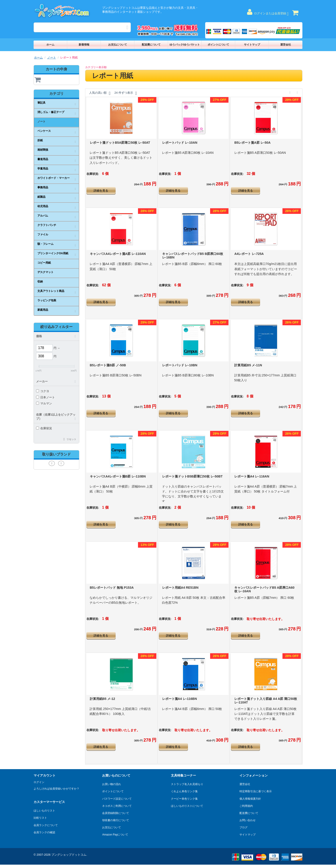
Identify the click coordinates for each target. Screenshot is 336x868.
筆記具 (41, 103)
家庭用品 (43, 310)
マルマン (44, 403)
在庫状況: (93, 174)
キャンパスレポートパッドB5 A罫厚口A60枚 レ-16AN (264, 589)
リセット (71, 439)
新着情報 (84, 45)
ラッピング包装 (47, 300)
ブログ (243, 827)
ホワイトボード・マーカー (54, 178)
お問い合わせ (248, 820)
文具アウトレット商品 (51, 291)
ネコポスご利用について (117, 806)
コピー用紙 (44, 263)
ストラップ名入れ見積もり (187, 784)
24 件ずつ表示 (126, 93)
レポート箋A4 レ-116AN (252, 476)
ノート (52, 58)
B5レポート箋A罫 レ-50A (252, 143)
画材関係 (43, 150)
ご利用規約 (246, 806)
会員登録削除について (116, 813)
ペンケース (44, 131)
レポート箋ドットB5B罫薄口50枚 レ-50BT (192, 476)
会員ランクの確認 (44, 832)
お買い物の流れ (112, 784)
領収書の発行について (116, 820)
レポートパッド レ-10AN (180, 143)
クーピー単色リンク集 (184, 799)
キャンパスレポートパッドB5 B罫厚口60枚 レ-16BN (193, 256)
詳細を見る (101, 191)
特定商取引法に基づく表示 (256, 791)
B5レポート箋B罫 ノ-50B (108, 365)
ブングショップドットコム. (69, 855)
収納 (40, 282)
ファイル (43, 234)
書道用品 (43, 159)
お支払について (118, 45)
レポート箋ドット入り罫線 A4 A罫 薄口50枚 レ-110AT (266, 701)
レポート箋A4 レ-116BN (180, 699)
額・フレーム (45, 244)
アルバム (43, 216)
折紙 (40, 140)
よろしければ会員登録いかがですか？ (56, 789)
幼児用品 (43, 206)
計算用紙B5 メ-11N (248, 365)
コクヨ (43, 391)
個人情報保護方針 (250, 799)
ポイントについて (218, 45)
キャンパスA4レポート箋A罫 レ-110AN (118, 254)
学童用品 (43, 169)
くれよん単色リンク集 (184, 791)
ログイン (39, 782)
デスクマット (45, 272)
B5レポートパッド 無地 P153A (112, 588)
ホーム (50, 45)
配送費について (151, 45)
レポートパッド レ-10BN (180, 365)
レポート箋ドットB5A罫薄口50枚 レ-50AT (120, 143)
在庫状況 (44, 428)
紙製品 (41, 197)
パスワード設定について (117, 799)
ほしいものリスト (44, 811)
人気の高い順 (100, 93)
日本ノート (45, 397)
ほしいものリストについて (187, 806)
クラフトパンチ (47, 225)
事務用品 (43, 187)
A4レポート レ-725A (249, 254)
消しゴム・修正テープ (51, 112)
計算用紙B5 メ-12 (102, 699)
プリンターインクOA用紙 (53, 253)
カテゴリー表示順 (96, 67)
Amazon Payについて (115, 835)
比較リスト (40, 818)
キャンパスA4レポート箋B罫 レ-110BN (118, 476)
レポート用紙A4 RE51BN (180, 588)
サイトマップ (252, 45)
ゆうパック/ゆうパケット (185, 45)
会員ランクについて (46, 825)
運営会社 (286, 45)
